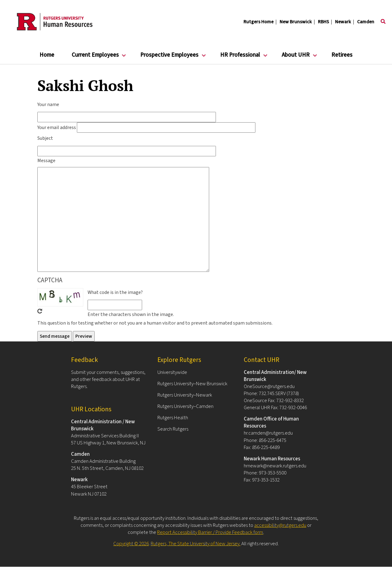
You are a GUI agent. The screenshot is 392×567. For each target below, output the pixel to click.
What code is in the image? (115, 292)
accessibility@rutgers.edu (280, 525)
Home (47, 55)
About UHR (296, 57)
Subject (45, 138)
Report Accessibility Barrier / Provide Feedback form (210, 532)
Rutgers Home (258, 22)
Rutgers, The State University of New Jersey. (196, 544)
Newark (343, 22)
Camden (366, 22)
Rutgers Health (173, 418)
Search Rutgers (173, 429)
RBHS (323, 22)
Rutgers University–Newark (185, 395)
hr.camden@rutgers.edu (268, 433)
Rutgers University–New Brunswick (192, 384)
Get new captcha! (40, 311)
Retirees (342, 55)
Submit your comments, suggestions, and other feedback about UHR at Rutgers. (108, 379)
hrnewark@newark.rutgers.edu (275, 466)
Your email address (57, 127)
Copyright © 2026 (131, 544)
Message (46, 161)
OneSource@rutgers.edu (269, 386)
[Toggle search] (383, 22)
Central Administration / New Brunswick (103, 425)
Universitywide (172, 372)
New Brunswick (296, 22)
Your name (48, 105)
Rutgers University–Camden (185, 406)
